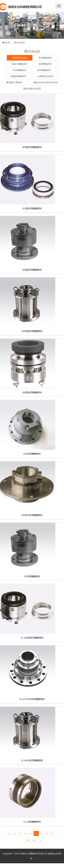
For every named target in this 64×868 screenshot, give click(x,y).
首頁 (6, 43)
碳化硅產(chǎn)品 (32, 89)
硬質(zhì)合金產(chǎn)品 (46, 82)
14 (34, 840)
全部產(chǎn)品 (20, 58)
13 (27, 840)
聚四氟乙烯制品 (14, 82)
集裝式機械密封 (20, 64)
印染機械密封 (20, 70)
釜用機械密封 (46, 64)
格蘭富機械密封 (18, 76)
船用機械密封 (44, 70)
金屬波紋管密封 (46, 76)
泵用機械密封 (45, 58)
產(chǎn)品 (19, 43)
